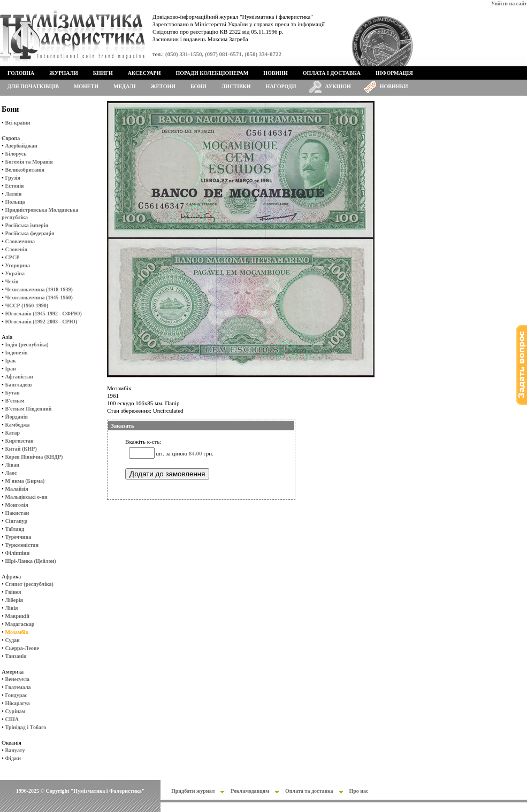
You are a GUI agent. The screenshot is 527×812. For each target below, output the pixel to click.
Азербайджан (21, 146)
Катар (13, 433)
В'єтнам (15, 401)
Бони (198, 86)
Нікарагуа (18, 703)
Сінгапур (17, 521)
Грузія (13, 178)
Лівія (12, 608)
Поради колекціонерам (212, 73)
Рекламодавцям (250, 791)
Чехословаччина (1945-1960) (39, 297)
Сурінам (16, 711)
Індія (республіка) (27, 345)
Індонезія (17, 353)
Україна (15, 273)
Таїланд (15, 529)
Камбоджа (18, 425)
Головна (21, 73)
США (12, 719)
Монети (86, 86)
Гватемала (18, 687)
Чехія (12, 281)
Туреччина (18, 537)
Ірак (11, 361)
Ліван (12, 465)
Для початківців (33, 86)
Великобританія (25, 170)
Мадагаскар (20, 624)
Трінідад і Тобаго (26, 727)
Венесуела (17, 679)
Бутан (13, 393)
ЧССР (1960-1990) (27, 306)
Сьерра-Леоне (22, 648)
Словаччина (20, 241)
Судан (13, 640)
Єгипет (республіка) (29, 584)
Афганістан (19, 377)
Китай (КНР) (21, 449)
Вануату (15, 750)
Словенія (16, 249)
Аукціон (338, 86)
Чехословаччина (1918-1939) (39, 289)
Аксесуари (144, 73)
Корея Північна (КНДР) (34, 457)
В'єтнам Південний (29, 409)
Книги (103, 73)
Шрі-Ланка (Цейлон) (31, 561)
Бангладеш (19, 385)
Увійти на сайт (509, 3)
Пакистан (17, 513)
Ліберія (14, 600)
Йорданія (17, 417)
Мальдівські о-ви (26, 497)
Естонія (15, 186)
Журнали (63, 73)
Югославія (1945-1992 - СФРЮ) (44, 314)
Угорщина (18, 265)
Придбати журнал (193, 791)
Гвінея (13, 592)
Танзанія (16, 656)
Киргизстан (20, 441)
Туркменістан (22, 545)
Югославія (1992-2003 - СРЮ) (41, 322)
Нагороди (281, 86)
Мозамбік (17, 632)
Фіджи (13, 758)
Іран (11, 369)
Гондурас (16, 695)
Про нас (359, 791)
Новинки (394, 86)
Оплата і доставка (332, 73)
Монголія (17, 505)
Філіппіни (18, 553)
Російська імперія (27, 225)
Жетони (163, 86)
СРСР (13, 257)
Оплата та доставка (309, 791)
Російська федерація (30, 233)
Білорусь (16, 154)
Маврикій (17, 616)
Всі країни (18, 123)
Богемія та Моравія (29, 162)
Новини (276, 73)
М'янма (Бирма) (25, 481)
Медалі (125, 86)
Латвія (14, 194)
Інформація (394, 73)
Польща (15, 202)
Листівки (236, 86)
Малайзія (17, 489)
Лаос (11, 473)
